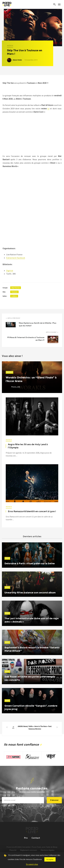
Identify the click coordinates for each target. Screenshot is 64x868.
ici (48, 108)
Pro (26, 841)
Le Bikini (14, 296)
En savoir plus (32, 864)
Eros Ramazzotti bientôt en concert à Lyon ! (32, 511)
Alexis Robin (17, 60)
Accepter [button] (50, 859)
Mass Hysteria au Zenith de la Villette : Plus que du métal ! (38, 324)
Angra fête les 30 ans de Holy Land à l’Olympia (28, 446)
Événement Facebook (16, 258)
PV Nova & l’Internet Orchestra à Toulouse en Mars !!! (26, 339)
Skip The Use (16, 288)
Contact (36, 841)
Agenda (10, 46)
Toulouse (14, 292)
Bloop (55, 850)
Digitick (10, 271)
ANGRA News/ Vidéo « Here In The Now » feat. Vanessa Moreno (32, 728)
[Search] (55, 4)
